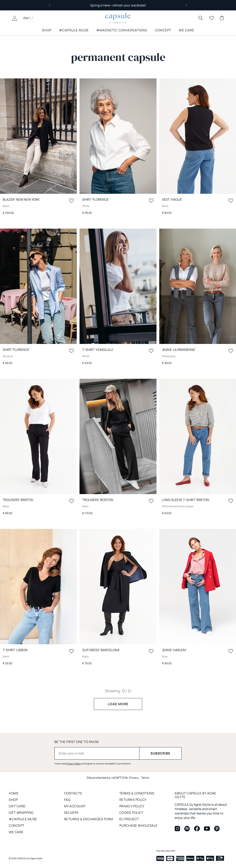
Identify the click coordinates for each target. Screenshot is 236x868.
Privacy (134, 778)
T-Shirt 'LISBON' (15, 650)
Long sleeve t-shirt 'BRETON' (186, 500)
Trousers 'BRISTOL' (18, 500)
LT (32, 18)
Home (14, 793)
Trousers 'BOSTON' (98, 500)
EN (26, 18)
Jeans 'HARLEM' (174, 650)
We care (16, 832)
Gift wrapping (21, 813)
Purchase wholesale (139, 825)
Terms (146, 778)
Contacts (73, 793)
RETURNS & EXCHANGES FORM (89, 819)
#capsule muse (74, 30)
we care (187, 30)
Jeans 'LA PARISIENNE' (179, 350)
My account (75, 806)
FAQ (67, 800)
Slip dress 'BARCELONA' (101, 650)
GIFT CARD (17, 806)
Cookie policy (131, 813)
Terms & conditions (137, 793)
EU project (129, 819)
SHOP (47, 30)
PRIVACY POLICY (132, 806)
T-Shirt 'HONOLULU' (98, 350)
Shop (13, 800)
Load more (118, 704)
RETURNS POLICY (133, 800)
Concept (163, 30)
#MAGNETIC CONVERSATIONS (122, 30)
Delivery (71, 813)
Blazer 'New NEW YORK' (21, 199)
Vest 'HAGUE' (172, 199)
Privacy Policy (74, 764)
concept (17, 825)
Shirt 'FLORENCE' (96, 199)
